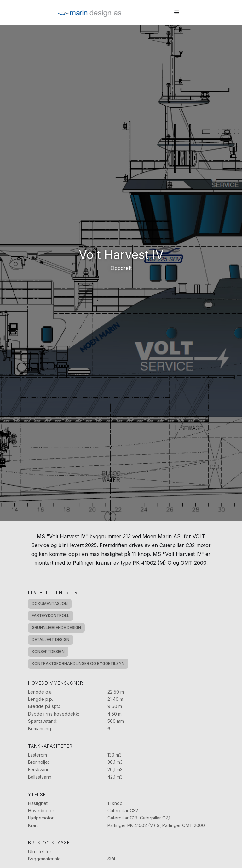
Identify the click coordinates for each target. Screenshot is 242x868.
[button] (177, 13)
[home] (89, 13)
